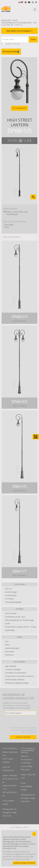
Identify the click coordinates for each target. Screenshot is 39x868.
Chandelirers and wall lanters (16, 673)
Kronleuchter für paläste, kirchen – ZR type (21, 627)
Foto (7, 641)
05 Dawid (10, 225)
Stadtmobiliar (10, 630)
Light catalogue (11, 666)
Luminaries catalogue (13, 669)
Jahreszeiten (10, 651)
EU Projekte (9, 599)
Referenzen (9, 655)
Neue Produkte (11, 613)
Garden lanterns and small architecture (19, 676)
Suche (33, 39)
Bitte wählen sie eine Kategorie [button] (19, 31)
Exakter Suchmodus (13, 44)
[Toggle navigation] (35, 10)
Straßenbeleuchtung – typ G (15, 617)
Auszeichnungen (11, 592)
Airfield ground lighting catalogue (17, 683)
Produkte (6, 20)
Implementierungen (12, 648)
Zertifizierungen (11, 595)
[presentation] (21, 721)
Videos (7, 645)
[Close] (34, 834)
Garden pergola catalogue (15, 680)
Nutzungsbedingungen (13, 602)
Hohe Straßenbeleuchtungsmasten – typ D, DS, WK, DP (19, 23)
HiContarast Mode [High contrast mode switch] (11, 52)
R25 (8, 227)
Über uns (8, 589)
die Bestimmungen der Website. (24, 863)
